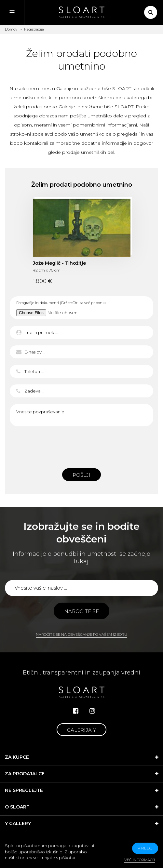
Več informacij (140, 860)
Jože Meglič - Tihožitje (59, 263)
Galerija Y (81, 730)
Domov (11, 29)
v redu (145, 848)
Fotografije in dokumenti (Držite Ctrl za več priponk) (61, 303)
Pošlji (81, 475)
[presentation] (82, 446)
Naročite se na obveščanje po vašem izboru (81, 634)
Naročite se (81, 611)
